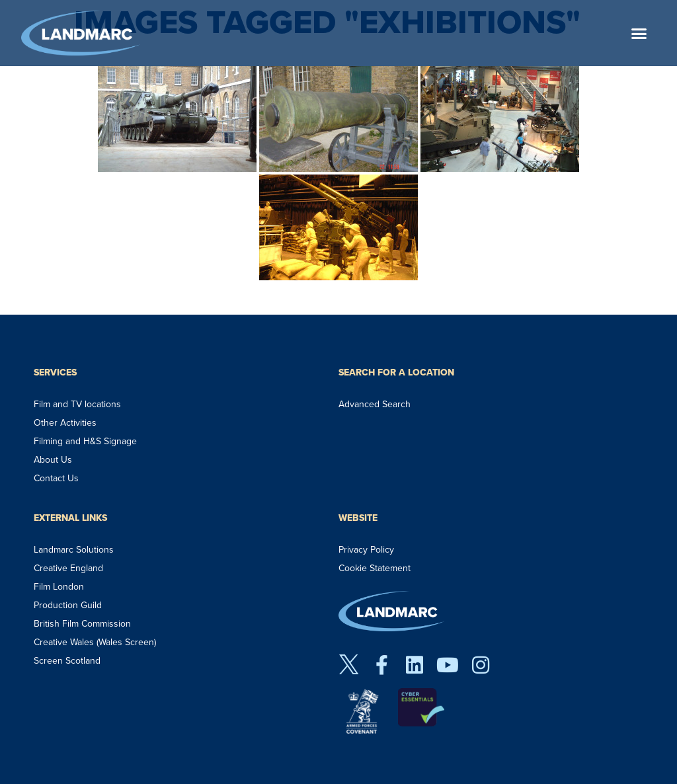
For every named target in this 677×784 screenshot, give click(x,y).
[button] (639, 33)
